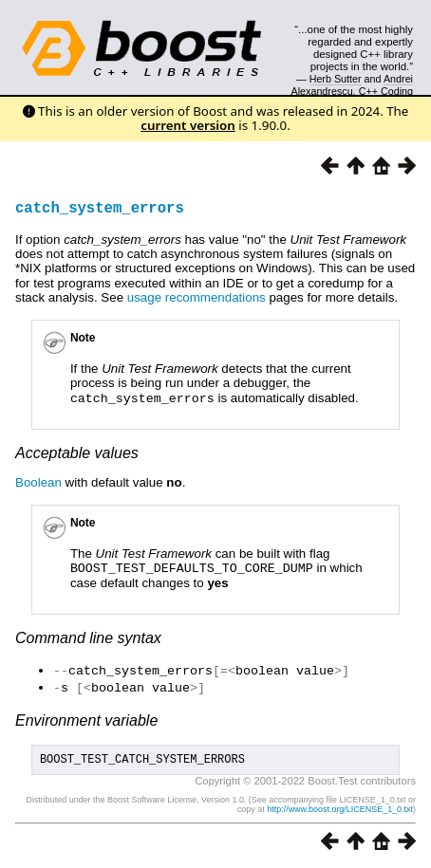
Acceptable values (77, 452)
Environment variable (86, 717)
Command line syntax (88, 636)
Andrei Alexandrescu (353, 84)
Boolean (38, 481)
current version (188, 125)
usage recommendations (197, 297)
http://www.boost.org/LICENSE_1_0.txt (340, 808)
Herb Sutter (336, 79)
